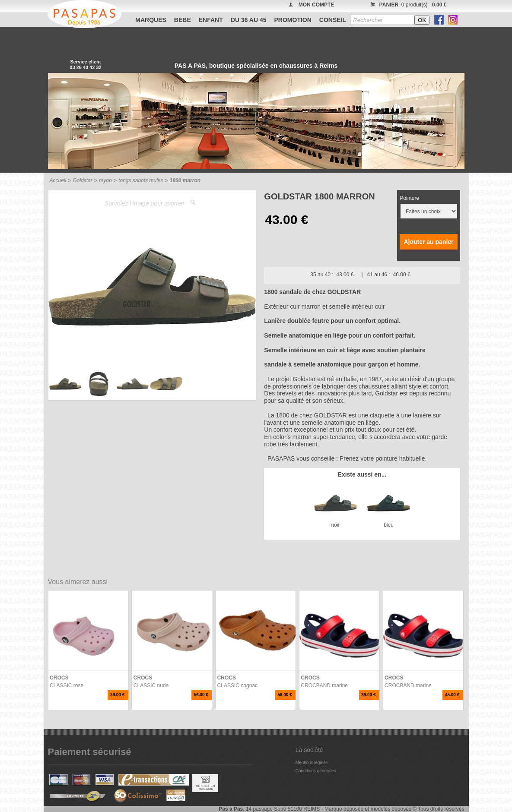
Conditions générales (316, 771)
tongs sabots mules (141, 180)
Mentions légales (312, 763)
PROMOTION (293, 20)
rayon (105, 180)
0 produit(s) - (408, 5)
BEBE (183, 20)
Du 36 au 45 (249, 20)
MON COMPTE (316, 5)
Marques (151, 20)
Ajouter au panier (428, 242)
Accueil (58, 180)
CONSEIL (333, 20)
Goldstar (82, 180)
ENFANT (211, 20)
